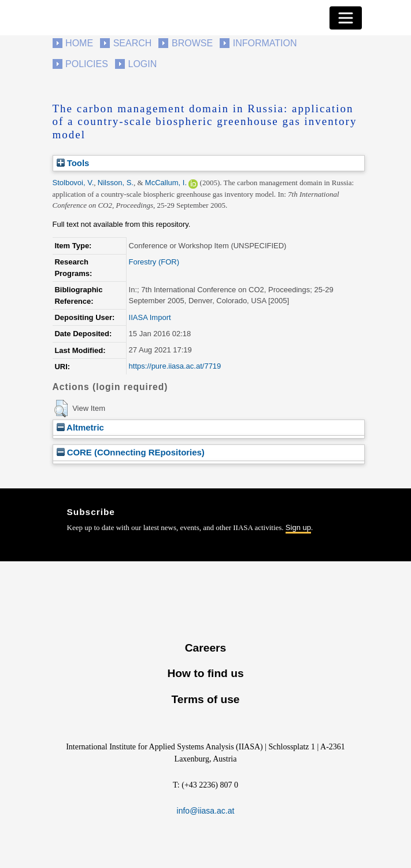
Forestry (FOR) (154, 262)
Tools (73, 163)
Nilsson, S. (116, 183)
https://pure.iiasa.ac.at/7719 (175, 366)
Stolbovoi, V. (73, 183)
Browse (192, 43)
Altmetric (80, 427)
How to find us (205, 673)
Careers (206, 648)
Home (79, 43)
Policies (87, 64)
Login (143, 64)
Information (265, 43)
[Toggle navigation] (346, 18)
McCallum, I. (166, 183)
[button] (61, 409)
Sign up (298, 527)
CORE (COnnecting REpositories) (131, 452)
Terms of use (205, 699)
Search (133, 43)
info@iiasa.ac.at (206, 811)
